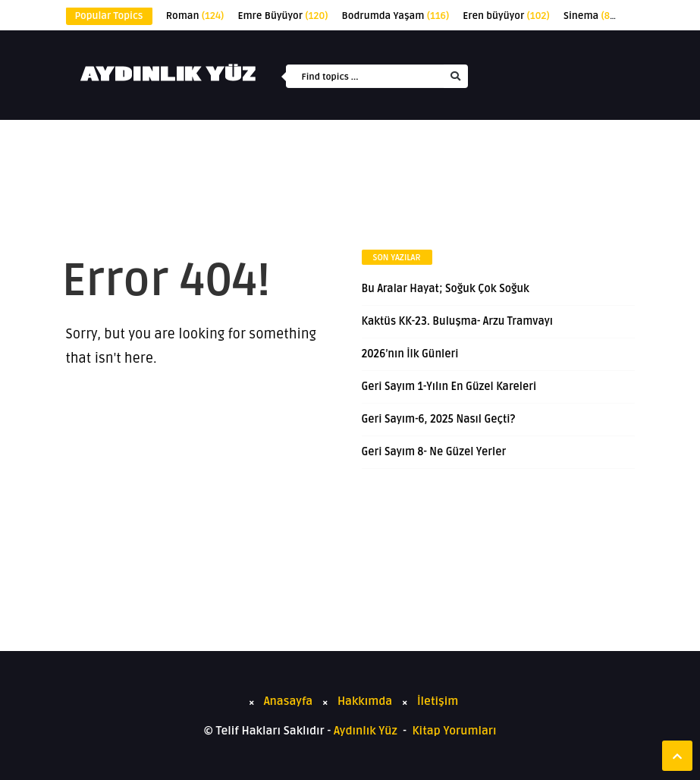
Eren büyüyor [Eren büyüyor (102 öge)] (506, 16)
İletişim (438, 701)
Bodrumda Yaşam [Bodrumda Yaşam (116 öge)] (396, 16)
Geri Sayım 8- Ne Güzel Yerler (434, 452)
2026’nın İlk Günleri (410, 354)
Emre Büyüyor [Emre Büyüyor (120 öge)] (283, 16)
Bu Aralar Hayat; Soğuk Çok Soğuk (446, 289)
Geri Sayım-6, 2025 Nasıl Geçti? (439, 419)
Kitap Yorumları (454, 731)
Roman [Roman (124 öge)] (195, 16)
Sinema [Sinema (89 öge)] (591, 16)
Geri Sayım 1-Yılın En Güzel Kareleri (449, 387)
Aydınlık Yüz (366, 731)
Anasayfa (289, 701)
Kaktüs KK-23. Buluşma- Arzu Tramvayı (457, 321)
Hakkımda (365, 701)
